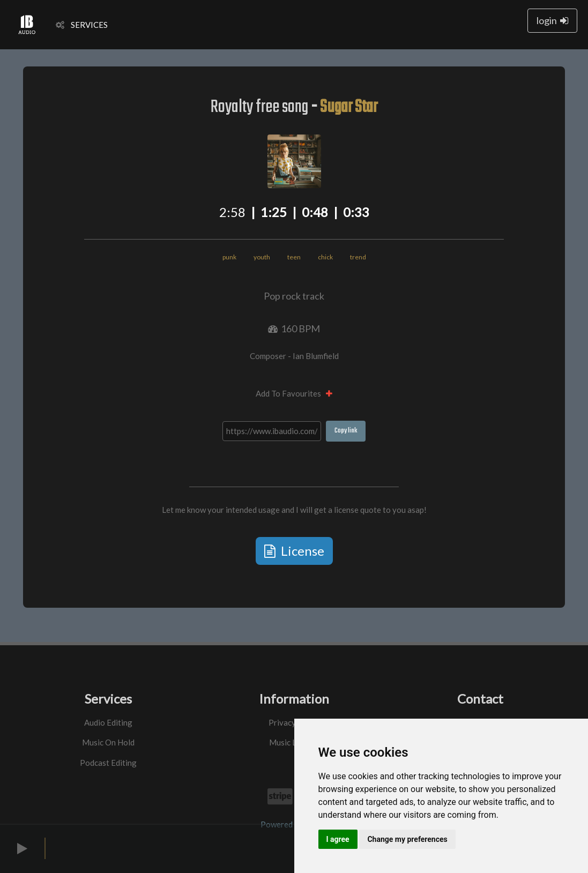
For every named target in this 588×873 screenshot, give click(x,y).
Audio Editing (108, 722)
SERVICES (82, 25)
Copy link (346, 431)
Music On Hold (108, 742)
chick (325, 257)
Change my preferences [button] (407, 839)
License (294, 551)
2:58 (232, 212)
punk (229, 257)
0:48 (315, 212)
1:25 (274, 212)
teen (294, 257)
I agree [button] (338, 839)
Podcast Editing (108, 763)
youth (262, 257)
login (552, 20)
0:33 (356, 212)
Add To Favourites (294, 393)
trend (358, 257)
